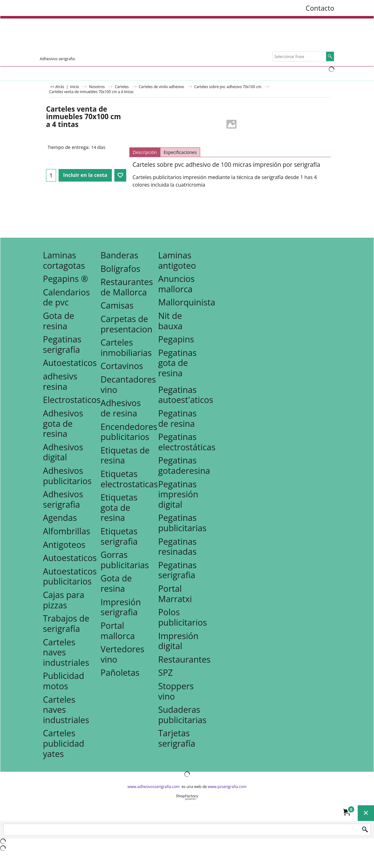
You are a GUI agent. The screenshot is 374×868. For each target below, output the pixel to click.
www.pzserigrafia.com (227, 787)
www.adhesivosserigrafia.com (153, 787)
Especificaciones (180, 152)
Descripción (145, 152)
